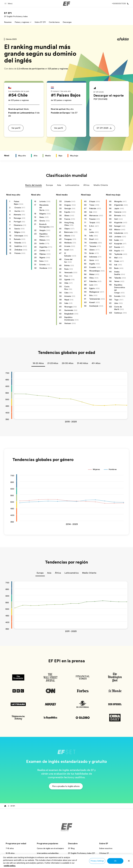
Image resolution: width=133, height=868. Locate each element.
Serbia (42, 243)
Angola (117, 251)
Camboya (118, 313)
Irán (91, 212)
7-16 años (10, 848)
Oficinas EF (104, 853)
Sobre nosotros (106, 848)
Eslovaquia (19, 236)
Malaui (92, 274)
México (117, 230)
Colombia (93, 243)
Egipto (92, 288)
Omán (117, 261)
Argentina (43, 247)
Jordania (118, 237)
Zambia (42, 250)
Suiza (41, 261)
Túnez (92, 205)
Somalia (117, 296)
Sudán (117, 240)
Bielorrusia (68, 232)
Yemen (117, 281)
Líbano (92, 250)
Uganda (67, 279)
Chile (66, 283)
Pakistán (93, 208)
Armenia (68, 296)
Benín (116, 268)
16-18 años (10, 853)
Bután (92, 253)
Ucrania (67, 246)
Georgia (68, 208)
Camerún (118, 212)
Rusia (66, 269)
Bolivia (67, 265)
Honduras (43, 268)
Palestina (93, 281)
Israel (66, 250)
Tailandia (118, 278)
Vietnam (68, 323)
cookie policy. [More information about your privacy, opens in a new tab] (10, 866)
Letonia (42, 201)
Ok (115, 861)
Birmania (118, 215)
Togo (116, 300)
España (67, 212)
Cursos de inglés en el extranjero (50, 848)
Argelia (92, 264)
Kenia (42, 217)
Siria (91, 295)
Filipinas (43, 254)
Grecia (42, 221)
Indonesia (93, 257)
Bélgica (17, 232)
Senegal (117, 226)
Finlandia (18, 243)
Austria (17, 211)
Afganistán (119, 205)
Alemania (17, 215)
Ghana (67, 215)
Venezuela (68, 272)
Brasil (91, 239)
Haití (116, 219)
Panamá (92, 219)
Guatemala (69, 310)
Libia (116, 303)
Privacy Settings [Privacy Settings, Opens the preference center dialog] (97, 861)
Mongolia (118, 201)
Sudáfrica (18, 246)
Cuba (66, 293)
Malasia (42, 240)
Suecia (17, 229)
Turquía (92, 222)
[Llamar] (120, 4)
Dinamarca (18, 225)
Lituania (67, 201)
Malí (116, 258)
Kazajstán (118, 244)
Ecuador (93, 267)
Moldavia (68, 243)
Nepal (67, 300)
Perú (66, 276)
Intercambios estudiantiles (48, 853)
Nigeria (42, 257)
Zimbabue (18, 250)
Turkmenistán (95, 299)
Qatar (92, 260)
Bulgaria (43, 214)
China (91, 278)
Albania (67, 236)
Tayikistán (118, 254)
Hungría (42, 230)
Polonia (17, 253)
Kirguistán (118, 222)
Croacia (18, 208)
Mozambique (94, 271)
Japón (117, 208)
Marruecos (94, 215)
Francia (67, 219)
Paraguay (68, 239)
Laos (91, 285)
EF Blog (71, 848)
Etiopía (92, 201)
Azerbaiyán (94, 306)
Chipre (67, 229)
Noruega (17, 218)
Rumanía (17, 239)
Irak (116, 265)
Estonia (42, 265)
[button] (9, 4)
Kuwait (92, 302)
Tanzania (93, 246)
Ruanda (117, 247)
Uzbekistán (119, 233)
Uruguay (68, 205)
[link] (16, 15)
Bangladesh (69, 314)
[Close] (129, 861)
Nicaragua (68, 307)
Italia (66, 303)
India (91, 236)
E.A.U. (92, 226)
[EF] (67, 4)
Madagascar (94, 292)
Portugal (17, 222)
